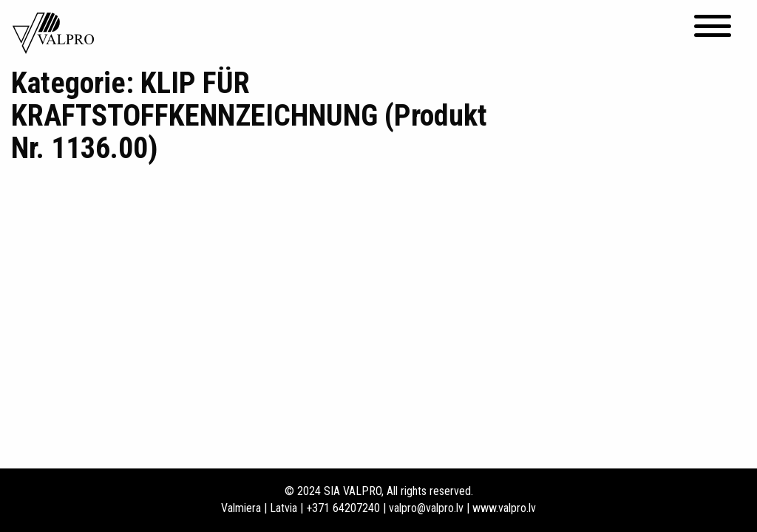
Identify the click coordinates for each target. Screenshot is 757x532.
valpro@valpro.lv (426, 508)
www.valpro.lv (504, 508)
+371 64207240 (343, 508)
